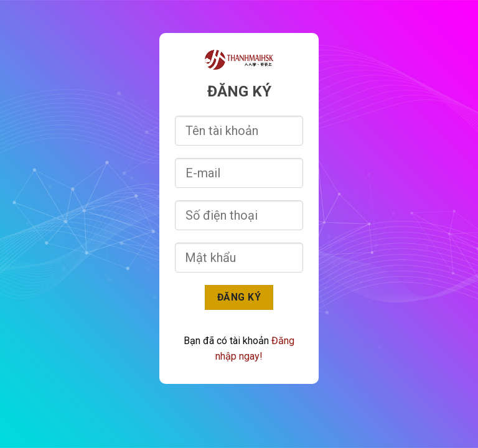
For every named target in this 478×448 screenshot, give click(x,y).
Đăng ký (239, 297)
